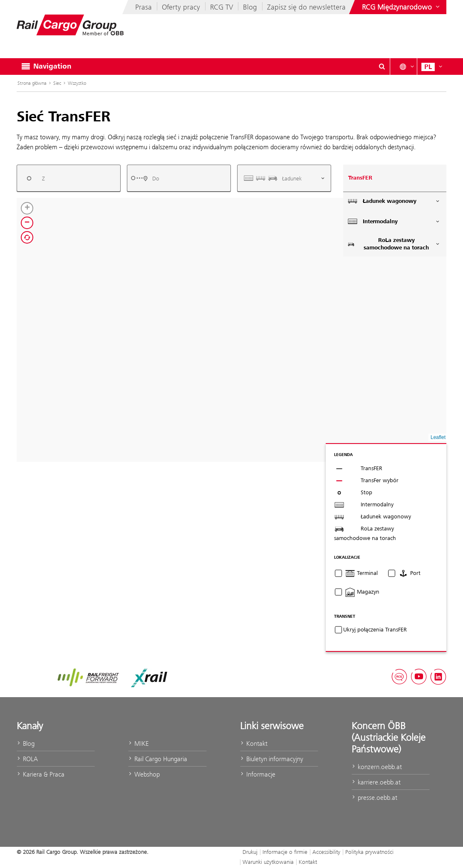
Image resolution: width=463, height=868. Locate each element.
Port (409, 573)
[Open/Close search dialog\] (382, 67)
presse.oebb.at (374, 798)
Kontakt (254, 743)
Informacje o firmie (285, 852)
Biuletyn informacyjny (272, 759)
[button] (168, 303)
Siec (57, 83)
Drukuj (250, 852)
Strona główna (32, 83)
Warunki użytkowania (268, 862)
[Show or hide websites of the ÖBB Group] (402, 7)
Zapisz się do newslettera (306, 7)
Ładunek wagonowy (394, 201)
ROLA (27, 759)
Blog (250, 7)
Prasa (144, 7)
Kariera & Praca (41, 774)
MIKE (138, 743)
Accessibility (326, 852)
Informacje (258, 774)
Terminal (361, 573)
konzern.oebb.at (377, 767)
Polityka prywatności (369, 852)
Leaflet (438, 437)
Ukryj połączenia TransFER (375, 630)
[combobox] (69, 178)
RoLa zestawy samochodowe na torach (394, 244)
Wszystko (77, 83)
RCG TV (222, 7)
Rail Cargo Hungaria (158, 759)
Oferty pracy (181, 7)
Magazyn (362, 592)
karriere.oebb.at (376, 782)
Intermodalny (394, 221)
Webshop (144, 774)
